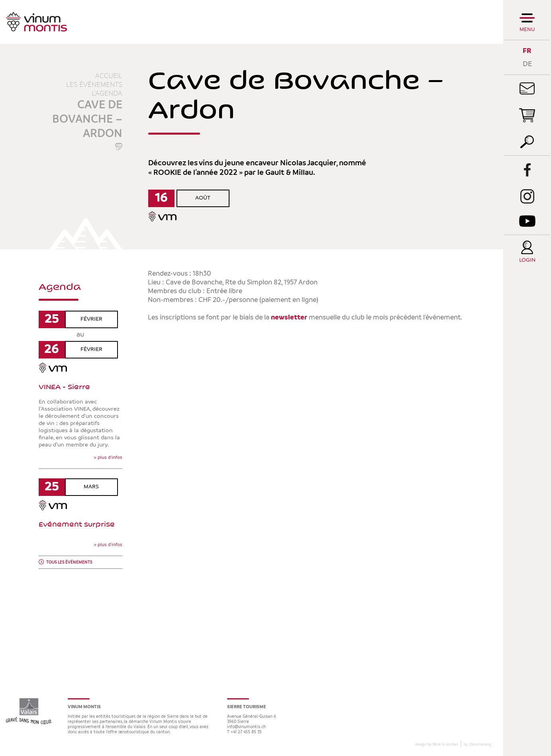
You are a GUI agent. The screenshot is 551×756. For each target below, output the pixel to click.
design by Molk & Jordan (437, 744)
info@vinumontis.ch (246, 727)
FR (527, 51)
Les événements (94, 85)
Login (527, 260)
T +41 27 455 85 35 (244, 732)
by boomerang (477, 744)
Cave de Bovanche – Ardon (87, 119)
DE (527, 64)
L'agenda (107, 94)
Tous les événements (69, 563)
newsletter (289, 317)
